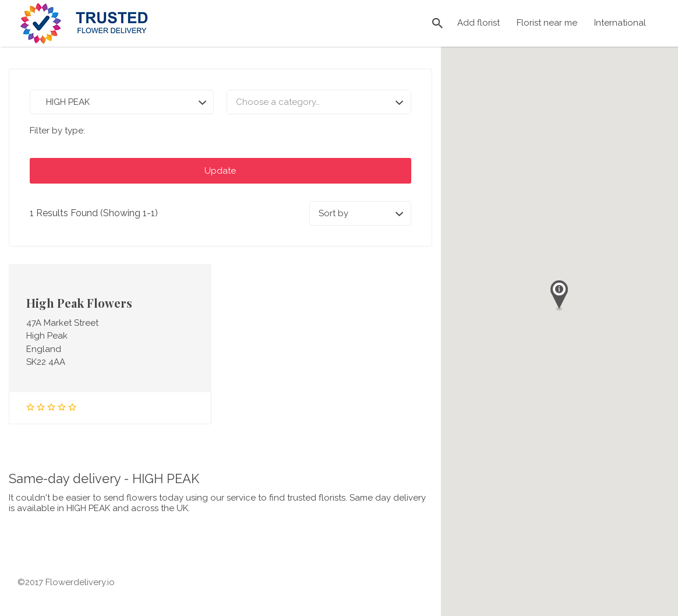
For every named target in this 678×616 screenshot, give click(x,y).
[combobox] (319, 102)
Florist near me (547, 23)
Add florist (479, 23)
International (620, 23)
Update (220, 171)
